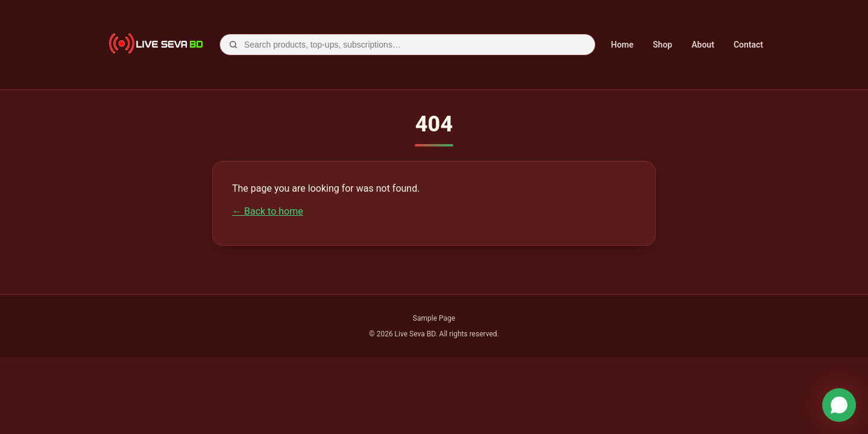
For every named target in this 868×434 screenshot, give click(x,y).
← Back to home (268, 211)
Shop (662, 45)
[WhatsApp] (839, 405)
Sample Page (434, 318)
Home (623, 45)
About (703, 45)
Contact (748, 45)
